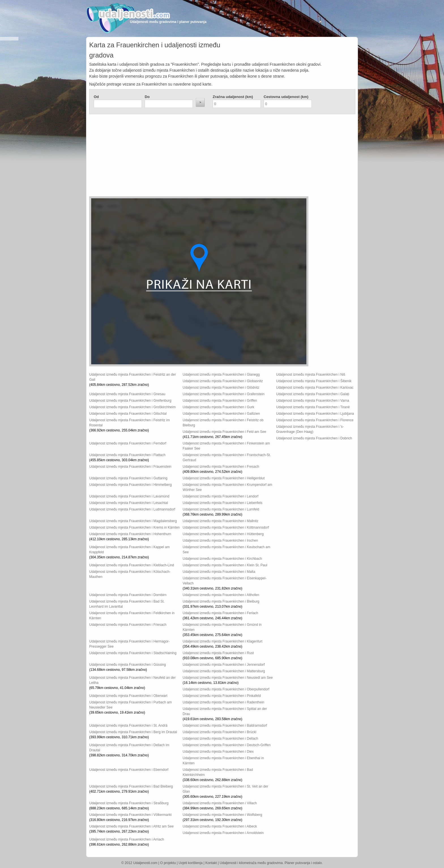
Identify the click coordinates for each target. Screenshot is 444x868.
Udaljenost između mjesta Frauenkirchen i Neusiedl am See (228, 678)
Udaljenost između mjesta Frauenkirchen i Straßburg (129, 803)
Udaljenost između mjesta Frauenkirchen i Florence (315, 420)
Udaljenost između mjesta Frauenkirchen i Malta (219, 572)
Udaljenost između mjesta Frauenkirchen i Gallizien (221, 414)
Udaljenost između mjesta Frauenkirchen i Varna (313, 401)
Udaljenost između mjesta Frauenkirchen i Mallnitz (220, 521)
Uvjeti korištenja (191, 863)
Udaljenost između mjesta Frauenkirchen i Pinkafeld (222, 696)
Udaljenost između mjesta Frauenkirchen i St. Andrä (128, 726)
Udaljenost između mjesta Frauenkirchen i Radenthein (223, 702)
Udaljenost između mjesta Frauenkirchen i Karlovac (315, 388)
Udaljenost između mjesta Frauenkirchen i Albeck (220, 826)
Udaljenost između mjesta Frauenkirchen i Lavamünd (129, 496)
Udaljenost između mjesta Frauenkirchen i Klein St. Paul (225, 565)
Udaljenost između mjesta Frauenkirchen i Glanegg (221, 375)
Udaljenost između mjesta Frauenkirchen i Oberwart (128, 696)
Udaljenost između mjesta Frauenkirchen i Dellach (220, 739)
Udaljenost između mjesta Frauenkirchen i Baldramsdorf (225, 726)
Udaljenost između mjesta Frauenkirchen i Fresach (221, 467)
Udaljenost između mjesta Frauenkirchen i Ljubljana (315, 414)
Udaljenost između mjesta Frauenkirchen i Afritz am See (131, 826)
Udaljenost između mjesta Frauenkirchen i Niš (311, 375)
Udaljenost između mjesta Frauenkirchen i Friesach (128, 625)
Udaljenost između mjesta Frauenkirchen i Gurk (218, 407)
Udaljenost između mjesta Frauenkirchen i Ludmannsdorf (132, 509)
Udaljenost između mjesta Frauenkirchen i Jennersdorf (224, 665)
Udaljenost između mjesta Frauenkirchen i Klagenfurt (222, 641)
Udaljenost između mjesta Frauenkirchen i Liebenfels (222, 503)
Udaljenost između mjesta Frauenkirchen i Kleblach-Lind (132, 565)
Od (96, 97)
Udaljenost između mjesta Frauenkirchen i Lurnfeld (221, 509)
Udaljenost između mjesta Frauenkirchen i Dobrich (314, 438)
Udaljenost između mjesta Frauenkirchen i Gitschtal (128, 414)
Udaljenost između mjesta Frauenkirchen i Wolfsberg (222, 815)
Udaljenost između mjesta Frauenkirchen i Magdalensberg (133, 521)
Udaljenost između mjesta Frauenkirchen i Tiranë (313, 407)
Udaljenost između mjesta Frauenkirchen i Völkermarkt (130, 815)
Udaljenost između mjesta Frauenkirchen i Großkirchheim (132, 407)
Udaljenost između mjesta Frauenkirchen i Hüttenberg (223, 534)
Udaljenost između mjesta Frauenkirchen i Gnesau (127, 394)
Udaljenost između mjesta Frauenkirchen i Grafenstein (224, 394)
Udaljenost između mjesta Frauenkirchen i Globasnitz (223, 381)
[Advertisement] (188, 157)
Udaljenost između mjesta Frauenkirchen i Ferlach (220, 613)
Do (147, 97)
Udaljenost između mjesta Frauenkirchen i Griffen (220, 401)
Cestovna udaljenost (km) (286, 97)
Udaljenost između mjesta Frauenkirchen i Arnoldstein (223, 833)
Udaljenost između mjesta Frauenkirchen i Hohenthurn (130, 534)
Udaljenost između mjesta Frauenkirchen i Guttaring (128, 478)
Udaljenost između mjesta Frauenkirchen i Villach (220, 803)
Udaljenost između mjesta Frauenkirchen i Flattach (127, 455)
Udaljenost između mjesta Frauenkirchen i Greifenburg (130, 401)
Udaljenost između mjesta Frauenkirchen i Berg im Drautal (133, 732)
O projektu (168, 863)
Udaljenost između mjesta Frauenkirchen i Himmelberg (130, 485)
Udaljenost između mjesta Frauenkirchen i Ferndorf (128, 443)
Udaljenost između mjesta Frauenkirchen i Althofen (221, 595)
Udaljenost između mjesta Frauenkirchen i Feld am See (224, 432)
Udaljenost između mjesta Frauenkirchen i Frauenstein (130, 467)
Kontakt (211, 863)
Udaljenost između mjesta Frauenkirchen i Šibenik (314, 381)
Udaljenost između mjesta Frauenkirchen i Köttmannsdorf (226, 527)
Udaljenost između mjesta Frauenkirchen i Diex (218, 752)
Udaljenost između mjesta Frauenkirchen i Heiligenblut (224, 478)
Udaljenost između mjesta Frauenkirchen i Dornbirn (128, 595)
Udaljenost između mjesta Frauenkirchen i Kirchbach (222, 559)
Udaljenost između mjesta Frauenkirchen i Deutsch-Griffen (227, 745)
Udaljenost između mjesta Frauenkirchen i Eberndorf (129, 770)
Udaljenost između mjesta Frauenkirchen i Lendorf (220, 496)
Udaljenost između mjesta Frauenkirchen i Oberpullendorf (226, 689)
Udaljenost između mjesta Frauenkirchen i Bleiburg (221, 601)
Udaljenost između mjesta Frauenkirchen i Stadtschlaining (133, 653)
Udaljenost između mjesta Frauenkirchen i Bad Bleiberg (131, 786)
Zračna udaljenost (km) (233, 97)
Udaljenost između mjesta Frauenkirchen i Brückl (219, 732)
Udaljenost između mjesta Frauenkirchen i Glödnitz (221, 388)
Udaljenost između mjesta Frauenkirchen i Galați (313, 394)
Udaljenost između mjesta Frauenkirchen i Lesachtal (129, 503)
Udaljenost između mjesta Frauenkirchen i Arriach (127, 839)
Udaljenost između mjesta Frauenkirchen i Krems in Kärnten (134, 527)
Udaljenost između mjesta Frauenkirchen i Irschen (220, 541)
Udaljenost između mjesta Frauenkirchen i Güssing (128, 665)
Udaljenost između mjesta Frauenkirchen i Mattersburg (224, 671)
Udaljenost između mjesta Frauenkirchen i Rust (218, 653)
